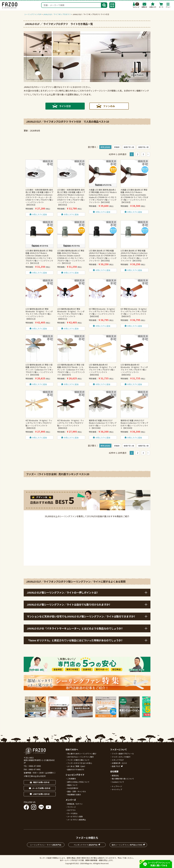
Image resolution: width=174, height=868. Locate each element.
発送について (72, 785)
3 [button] (143, 154)
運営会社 (115, 775)
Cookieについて (118, 782)
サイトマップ (117, 789)
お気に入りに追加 (39, 214)
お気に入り (153, 5)
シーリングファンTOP (33, 14)
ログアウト (72, 810)
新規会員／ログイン (75, 804)
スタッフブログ (118, 760)
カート (161, 5)
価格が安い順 (129, 147)
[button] (148, 154)
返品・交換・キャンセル (77, 791)
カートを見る (72, 813)
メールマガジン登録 (75, 816)
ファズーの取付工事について (78, 760)
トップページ (117, 786)
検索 (104, 5)
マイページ (136, 5)
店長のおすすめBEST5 (76, 769)
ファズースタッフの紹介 (121, 757)
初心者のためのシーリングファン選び (82, 754)
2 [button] (138, 154)
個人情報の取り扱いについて (123, 779)
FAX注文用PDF (73, 788)
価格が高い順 (143, 147)
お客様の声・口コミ (119, 763)
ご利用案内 (72, 779)
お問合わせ (144, 5)
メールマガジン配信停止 (77, 820)
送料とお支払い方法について (78, 782)
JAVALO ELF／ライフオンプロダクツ (57, 14)
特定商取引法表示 (74, 795)
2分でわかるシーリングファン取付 (81, 757)
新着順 (117, 147)
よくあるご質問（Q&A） (77, 766)
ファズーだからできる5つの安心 (80, 763)
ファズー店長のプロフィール (123, 754)
